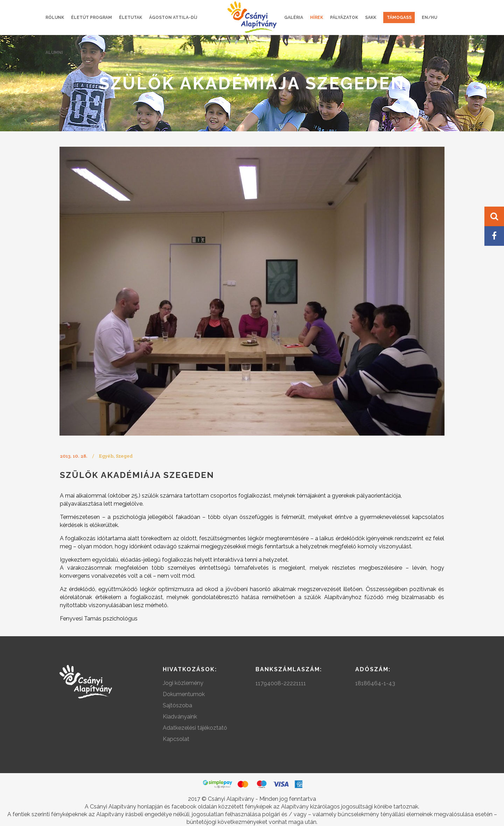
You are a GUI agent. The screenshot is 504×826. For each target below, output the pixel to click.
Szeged (124, 456)
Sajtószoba (177, 705)
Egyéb (106, 456)
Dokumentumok (184, 694)
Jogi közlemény (183, 683)
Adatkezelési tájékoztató (195, 728)
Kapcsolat (176, 739)
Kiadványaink (180, 717)
